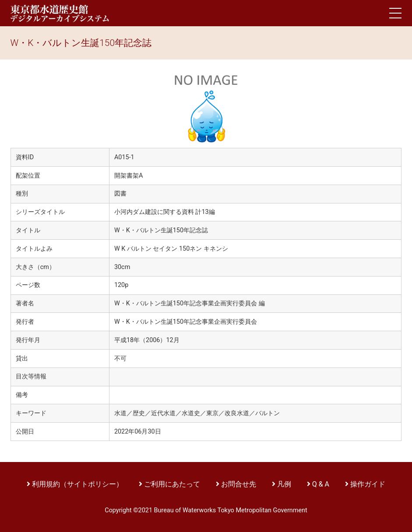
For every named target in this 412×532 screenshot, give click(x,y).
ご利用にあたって (173, 484)
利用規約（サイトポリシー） (77, 484)
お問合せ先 (239, 484)
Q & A (321, 484)
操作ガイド (368, 484)
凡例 (284, 484)
